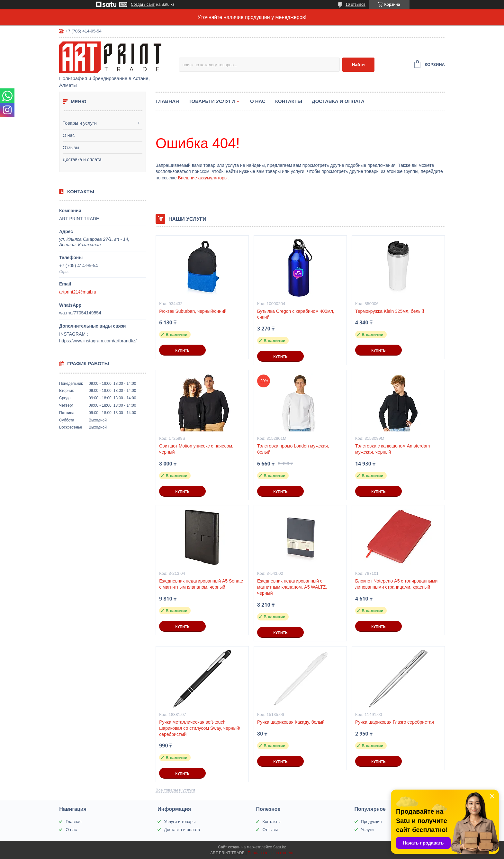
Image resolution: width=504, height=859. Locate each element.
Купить (182, 350)
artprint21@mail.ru (78, 292)
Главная (167, 101)
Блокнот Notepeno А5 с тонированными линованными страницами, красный (396, 584)
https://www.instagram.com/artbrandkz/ (98, 341)
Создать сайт (143, 5)
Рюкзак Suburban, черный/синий (193, 311)
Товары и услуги (80, 123)
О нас (69, 135)
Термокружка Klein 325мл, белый (390, 311)
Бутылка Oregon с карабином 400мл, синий (296, 314)
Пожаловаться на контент (270, 853)
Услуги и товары (180, 822)
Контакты (289, 101)
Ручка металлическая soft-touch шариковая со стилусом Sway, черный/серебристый (200, 728)
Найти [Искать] (358, 64)
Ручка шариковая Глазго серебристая (395, 722)
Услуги (367, 830)
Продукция (371, 822)
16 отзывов (355, 5)
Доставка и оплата (82, 159)
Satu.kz (279, 847)
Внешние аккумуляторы (203, 178)
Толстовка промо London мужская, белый (293, 449)
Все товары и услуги (175, 790)
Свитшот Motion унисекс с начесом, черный (196, 449)
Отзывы (71, 148)
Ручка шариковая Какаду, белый (291, 722)
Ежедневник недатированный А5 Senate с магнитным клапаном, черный (201, 584)
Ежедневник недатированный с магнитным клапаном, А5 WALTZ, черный (292, 587)
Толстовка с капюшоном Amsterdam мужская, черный (393, 449)
